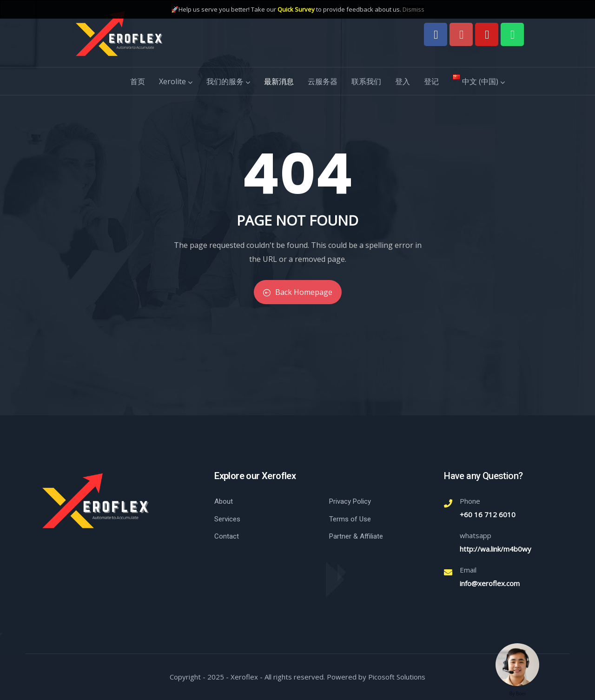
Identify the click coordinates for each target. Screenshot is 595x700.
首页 (138, 81)
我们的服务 (228, 81)
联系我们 (366, 81)
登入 (403, 81)
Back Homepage (298, 292)
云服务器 (323, 81)
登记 (431, 81)
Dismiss (413, 9)
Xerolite (176, 81)
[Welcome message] (517, 665)
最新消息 (279, 81)
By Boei (518, 693)
